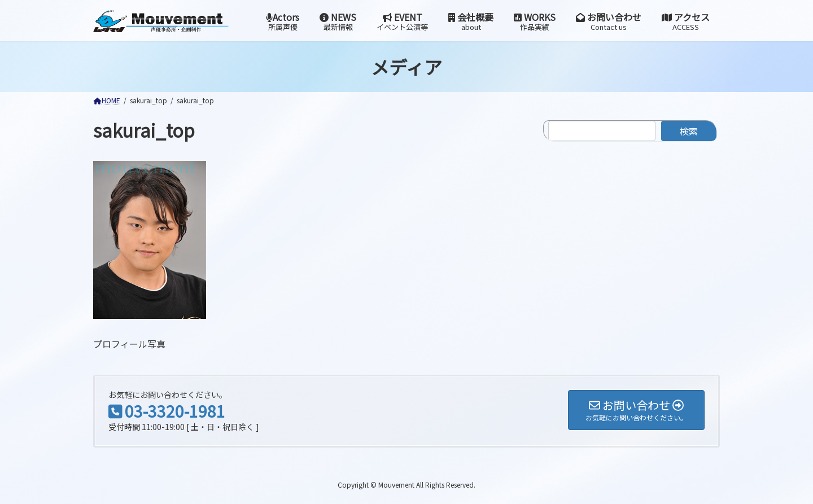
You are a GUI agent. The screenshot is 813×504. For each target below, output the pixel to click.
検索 (689, 131)
